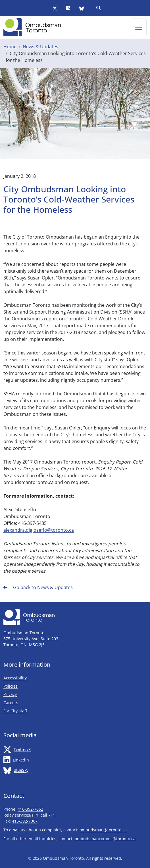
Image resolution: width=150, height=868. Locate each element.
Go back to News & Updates (38, 587)
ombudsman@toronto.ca (103, 830)
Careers (11, 703)
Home (10, 47)
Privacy (10, 694)
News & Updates (40, 47)
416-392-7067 (25, 821)
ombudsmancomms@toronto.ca (105, 839)
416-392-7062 (30, 809)
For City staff (32, 711)
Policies (11, 686)
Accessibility (15, 678)
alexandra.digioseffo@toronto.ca (39, 530)
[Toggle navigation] (139, 27)
